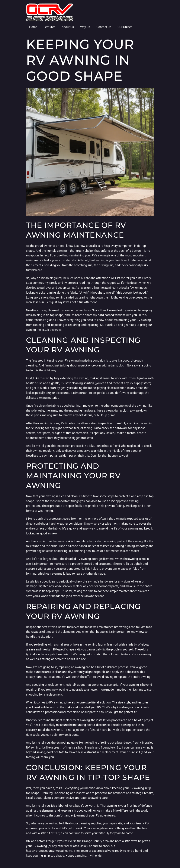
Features (49, 27)
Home (33, 27)
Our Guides (125, 27)
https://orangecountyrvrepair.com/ (49, 851)
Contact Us (104, 27)
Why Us (85, 27)
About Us (68, 27)
